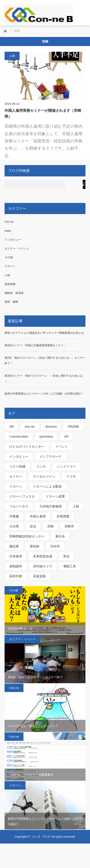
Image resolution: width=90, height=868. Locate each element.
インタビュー (13, 240)
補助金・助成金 (14, 293)
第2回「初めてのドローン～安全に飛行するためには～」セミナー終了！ (45, 361)
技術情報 (10, 284)
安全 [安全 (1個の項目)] (33, 526)
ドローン (10, 266)
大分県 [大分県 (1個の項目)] (14, 526)
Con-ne (9, 222)
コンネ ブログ (41, 837)
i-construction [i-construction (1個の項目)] (19, 436)
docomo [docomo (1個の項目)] (51, 427)
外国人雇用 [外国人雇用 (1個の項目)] (38, 516)
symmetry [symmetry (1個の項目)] (46, 436)
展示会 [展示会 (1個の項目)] (60, 536)
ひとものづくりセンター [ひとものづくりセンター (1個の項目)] (27, 446)
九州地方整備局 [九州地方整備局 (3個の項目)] (51, 506)
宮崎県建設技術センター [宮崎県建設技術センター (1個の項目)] (27, 536)
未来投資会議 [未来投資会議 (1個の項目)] (43, 556)
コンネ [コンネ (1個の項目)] (41, 466)
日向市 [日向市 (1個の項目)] (55, 546)
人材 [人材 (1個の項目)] (76, 506)
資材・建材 (11, 302)
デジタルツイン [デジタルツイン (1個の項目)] (44, 476)
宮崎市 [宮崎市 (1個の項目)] (69, 526)
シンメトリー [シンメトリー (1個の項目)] (66, 466)
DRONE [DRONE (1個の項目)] (73, 427)
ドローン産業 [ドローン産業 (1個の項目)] (55, 496)
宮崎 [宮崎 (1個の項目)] (50, 526)
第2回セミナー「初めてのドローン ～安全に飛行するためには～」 (44, 378)
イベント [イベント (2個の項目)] (62, 446)
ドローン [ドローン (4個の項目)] (16, 486)
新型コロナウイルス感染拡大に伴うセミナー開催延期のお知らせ (44, 333)
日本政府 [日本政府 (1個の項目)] (16, 556)
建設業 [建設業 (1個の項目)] (14, 546)
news (8, 231)
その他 (9, 257)
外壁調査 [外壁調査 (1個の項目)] (63, 516)
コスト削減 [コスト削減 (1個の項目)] (17, 466)
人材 (12, 56)
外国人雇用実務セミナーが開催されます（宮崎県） (43, 113)
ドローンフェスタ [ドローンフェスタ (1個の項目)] (22, 496)
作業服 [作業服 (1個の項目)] (14, 516)
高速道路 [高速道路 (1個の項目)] (39, 576)
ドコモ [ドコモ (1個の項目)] (71, 476)
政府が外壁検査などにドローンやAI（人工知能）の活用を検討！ (44, 394)
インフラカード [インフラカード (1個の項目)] (51, 456)
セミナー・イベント (17, 249)
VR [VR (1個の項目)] (66, 436)
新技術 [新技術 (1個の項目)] (35, 546)
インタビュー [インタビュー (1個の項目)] (19, 456)
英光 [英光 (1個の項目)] (66, 556)
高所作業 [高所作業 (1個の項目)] (16, 576)
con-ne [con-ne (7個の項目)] (30, 427)
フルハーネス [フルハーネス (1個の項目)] (19, 506)
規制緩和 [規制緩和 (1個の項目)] (16, 566)
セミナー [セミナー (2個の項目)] (16, 476)
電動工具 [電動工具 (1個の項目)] (69, 566)
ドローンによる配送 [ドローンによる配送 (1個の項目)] (47, 486)
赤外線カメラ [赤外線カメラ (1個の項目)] (43, 566)
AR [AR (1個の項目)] (12, 427)
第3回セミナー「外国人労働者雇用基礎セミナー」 (35, 345)
